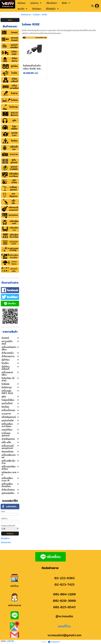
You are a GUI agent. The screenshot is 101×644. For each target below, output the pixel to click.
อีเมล (3, 511)
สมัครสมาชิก (6, 542)
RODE (45, 15)
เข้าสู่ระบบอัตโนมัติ (8, 526)
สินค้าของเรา (26, 15)
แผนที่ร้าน (64, 626)
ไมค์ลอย (36, 15)
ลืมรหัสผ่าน (5, 538)
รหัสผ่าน (4, 519)
